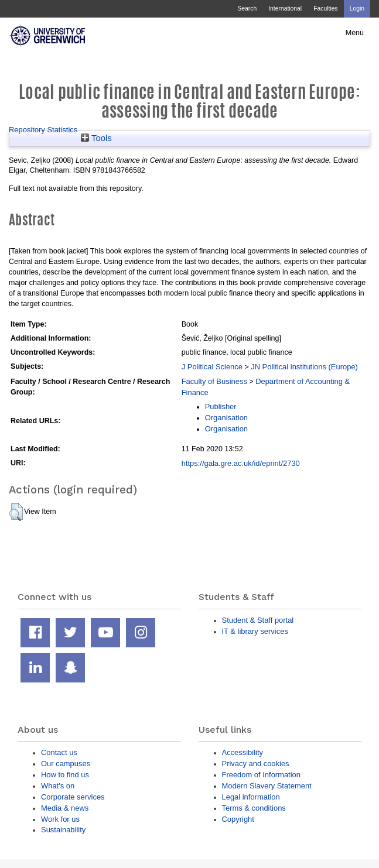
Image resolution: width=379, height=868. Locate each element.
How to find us (65, 775)
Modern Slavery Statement (267, 786)
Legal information (251, 797)
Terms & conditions (254, 808)
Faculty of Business (214, 381)
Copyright (238, 819)
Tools (96, 138)
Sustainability (63, 830)
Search (247, 8)
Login (357, 8)
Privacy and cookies (256, 764)
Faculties (325, 8)
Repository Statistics (43, 130)
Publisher (221, 406)
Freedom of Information (261, 775)
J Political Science (212, 367)
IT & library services (255, 631)
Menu (355, 33)
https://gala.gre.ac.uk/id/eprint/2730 (241, 463)
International (285, 8)
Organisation (226, 418)
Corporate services (73, 797)
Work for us (60, 819)
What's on (58, 786)
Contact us (59, 752)
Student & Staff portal (258, 620)
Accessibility (243, 752)
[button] (16, 512)
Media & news (65, 808)
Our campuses (66, 764)
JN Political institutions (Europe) (304, 367)
